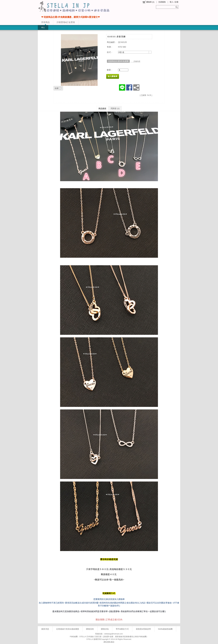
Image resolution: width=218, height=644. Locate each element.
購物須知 (105, 629)
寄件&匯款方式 (122, 629)
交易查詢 (162, 2)
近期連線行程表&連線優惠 (68, 629)
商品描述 (102, 109)
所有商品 (45, 22)
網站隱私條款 (109, 642)
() (148, 2)
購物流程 (90, 629)
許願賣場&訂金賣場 (66, 22)
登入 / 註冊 (174, 2)
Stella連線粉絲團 (165, 629)
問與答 (115, 109)
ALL (43, 27)
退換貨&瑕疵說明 (143, 629)
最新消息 (45, 629)
